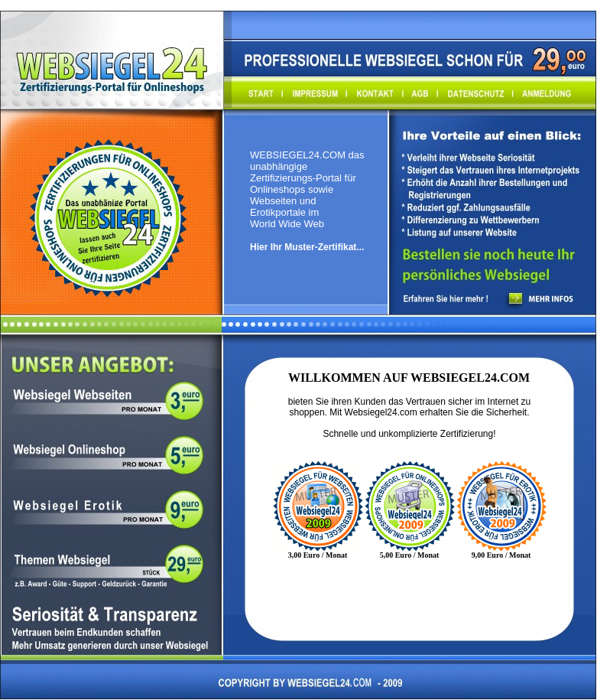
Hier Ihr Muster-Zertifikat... (307, 247)
